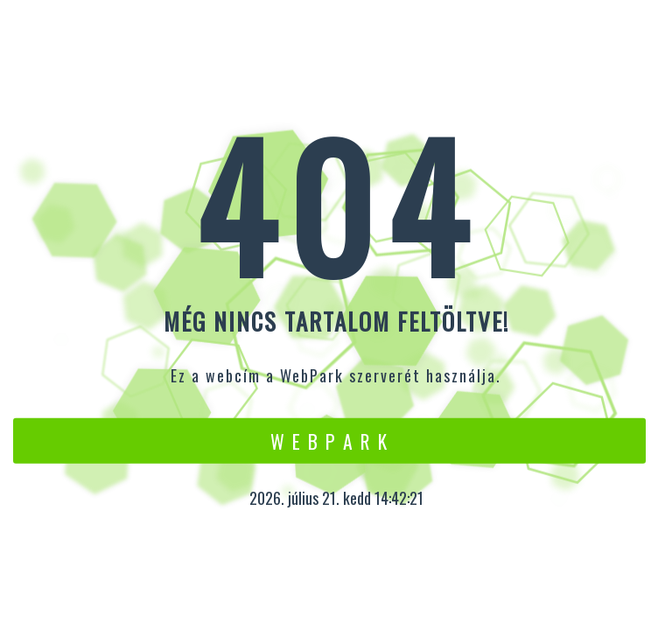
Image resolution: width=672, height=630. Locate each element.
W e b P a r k (329, 440)
